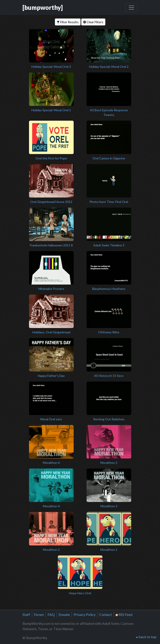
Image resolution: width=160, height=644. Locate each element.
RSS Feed (124, 614)
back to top (146, 637)
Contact (106, 614)
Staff (26, 614)
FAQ (51, 614)
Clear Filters (93, 22)
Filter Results (68, 22)
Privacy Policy (85, 614)
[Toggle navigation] (131, 8)
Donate (64, 614)
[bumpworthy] (43, 7)
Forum (39, 614)
